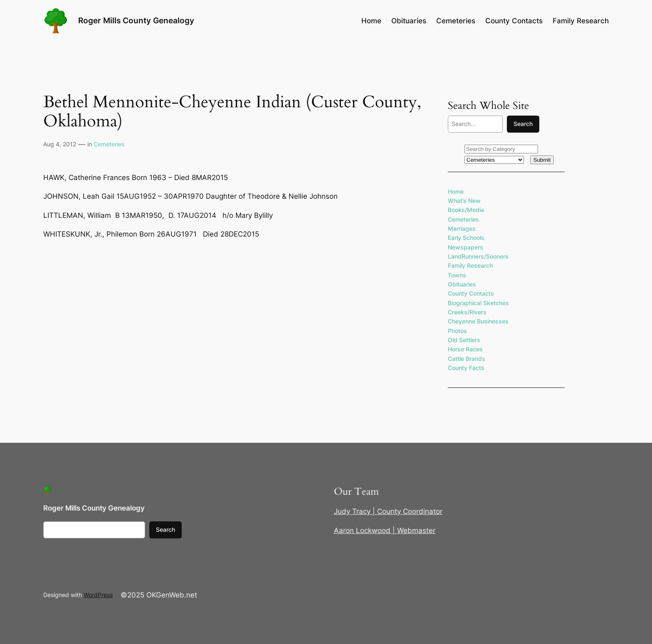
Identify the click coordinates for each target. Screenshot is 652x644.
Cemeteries (109, 144)
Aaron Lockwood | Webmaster (385, 530)
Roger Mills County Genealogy (136, 21)
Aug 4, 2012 (60, 144)
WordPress (98, 595)
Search (523, 124)
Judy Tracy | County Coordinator (388, 511)
